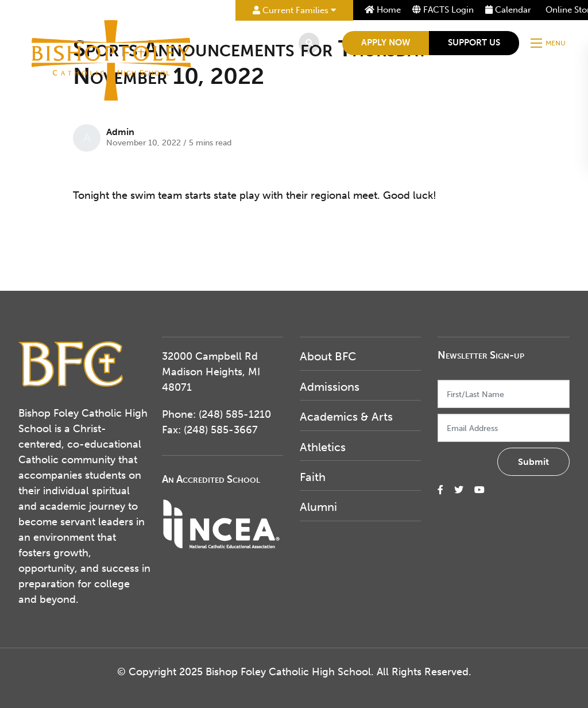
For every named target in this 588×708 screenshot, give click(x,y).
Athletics (323, 447)
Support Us (474, 43)
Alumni (318, 507)
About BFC (328, 356)
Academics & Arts (346, 417)
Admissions (330, 387)
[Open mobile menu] (549, 43)
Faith (313, 477)
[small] (440, 490)
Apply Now (386, 43)
